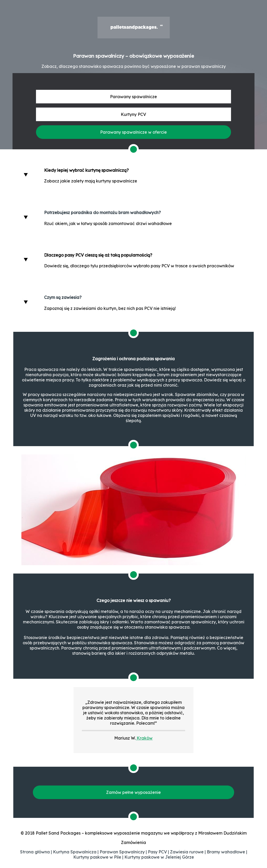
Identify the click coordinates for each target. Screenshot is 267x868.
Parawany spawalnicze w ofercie (133, 132)
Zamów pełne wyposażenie (133, 792)
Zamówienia (133, 842)
